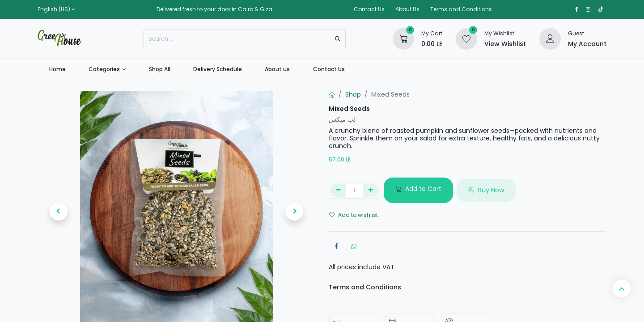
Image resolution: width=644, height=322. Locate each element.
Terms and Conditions (461, 9)
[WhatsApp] (354, 246)
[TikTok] (601, 9)
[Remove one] (338, 191)
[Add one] (371, 191)
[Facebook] (336, 246)
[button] (58, 212)
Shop (353, 94)
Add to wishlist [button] (354, 215)
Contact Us (369, 9)
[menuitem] (57, 69)
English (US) (54, 9)
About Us (407, 9)
